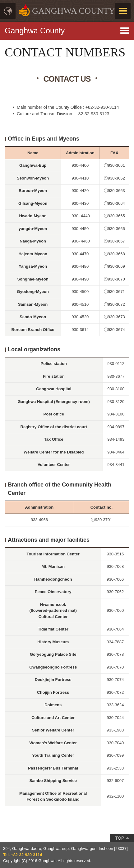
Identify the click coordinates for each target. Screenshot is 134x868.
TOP (120, 838)
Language (8, 11)
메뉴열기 (67, 28)
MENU (123, 11)
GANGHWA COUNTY (74, 11)
